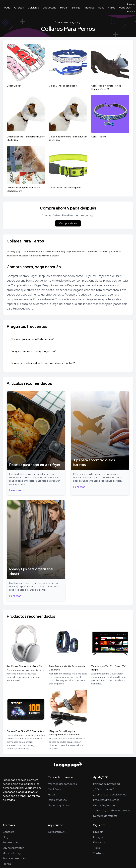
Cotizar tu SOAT (58, 832)
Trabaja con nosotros (15, 858)
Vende (123, 8)
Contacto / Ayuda (104, 805)
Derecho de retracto (105, 816)
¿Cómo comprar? (104, 789)
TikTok (97, 848)
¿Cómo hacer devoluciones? (110, 795)
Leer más (15, 490)
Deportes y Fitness (59, 805)
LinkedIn (98, 832)
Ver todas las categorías (62, 784)
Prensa (7, 864)
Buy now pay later (13, 848)
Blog (5, 837)
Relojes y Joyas (57, 800)
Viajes (111, 8)
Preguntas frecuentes (106, 800)
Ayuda (6, 8)
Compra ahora (68, 223)
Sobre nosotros (12, 842)
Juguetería (49, 8)
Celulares (33, 8)
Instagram (99, 837)
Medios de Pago (12, 853)
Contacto (8, 832)
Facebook (99, 842)
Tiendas (89, 8)
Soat (101, 8)
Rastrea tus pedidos (132, 8)
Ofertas (19, 8)
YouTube (99, 853)
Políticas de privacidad (106, 784)
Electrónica (55, 789)
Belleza (76, 8)
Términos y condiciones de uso (111, 811)
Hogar (64, 8)
